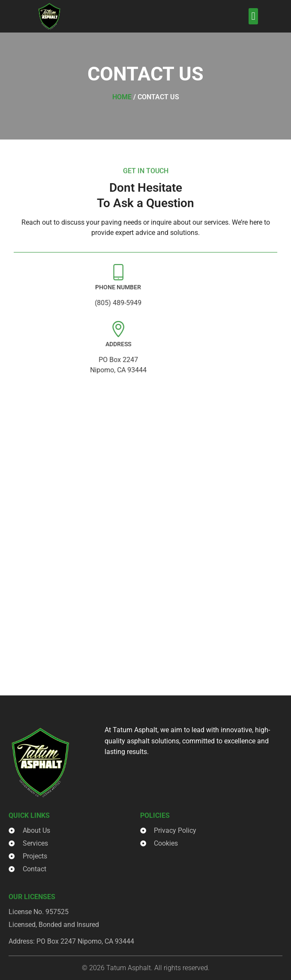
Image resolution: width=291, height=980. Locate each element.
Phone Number (86, 287)
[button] (253, 16)
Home (122, 97)
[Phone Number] (87, 272)
